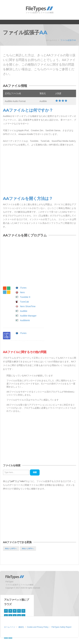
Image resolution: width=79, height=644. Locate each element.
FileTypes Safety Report (61, 627)
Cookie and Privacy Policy (38, 627)
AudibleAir (25, 320)
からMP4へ (28, 549)
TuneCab (24, 302)
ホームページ (52, 40)
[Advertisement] (39, 171)
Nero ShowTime (28, 306)
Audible (24, 311)
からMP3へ (11, 549)
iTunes (23, 288)
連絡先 (21, 627)
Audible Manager (28, 316)
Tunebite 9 (25, 297)
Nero (22, 292)
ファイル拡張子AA (68, 40)
